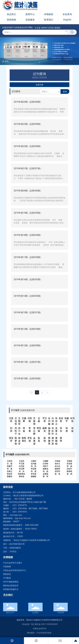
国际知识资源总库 (11, 586)
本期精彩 (49, 14)
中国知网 (7, 567)
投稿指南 (12, 20)
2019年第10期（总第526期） (28, 379)
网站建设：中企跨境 (36, 633)
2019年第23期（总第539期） (28, 124)
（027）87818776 (19, 505)
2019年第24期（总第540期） (28, 102)
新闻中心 (30, 14)
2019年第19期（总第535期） (28, 213)
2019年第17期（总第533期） (28, 257)
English (67, 20)
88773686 (43, 509)
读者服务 (30, 20)
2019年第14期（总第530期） (28, 296)
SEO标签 (48, 633)
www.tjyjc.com (16, 515)
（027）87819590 (19, 509)
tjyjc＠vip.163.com (23, 518)
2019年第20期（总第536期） (28, 191)
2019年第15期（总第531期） (28, 312)
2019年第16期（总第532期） (28, 279)
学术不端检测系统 (11, 582)
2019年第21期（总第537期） (28, 168)
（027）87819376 (19, 512)
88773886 (33, 509)
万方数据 (7, 578)
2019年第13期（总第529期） (28, 329)
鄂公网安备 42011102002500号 (45, 624)
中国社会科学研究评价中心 (15, 570)
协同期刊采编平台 (11, 589)
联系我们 (49, 20)
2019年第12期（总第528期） (28, 345)
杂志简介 (12, 14)
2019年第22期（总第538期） (28, 146)
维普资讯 (7, 574)
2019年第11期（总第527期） (28, 362)
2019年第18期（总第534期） (28, 235)
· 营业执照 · (26, 624)
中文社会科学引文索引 (13, 563)
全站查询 (67, 14)
